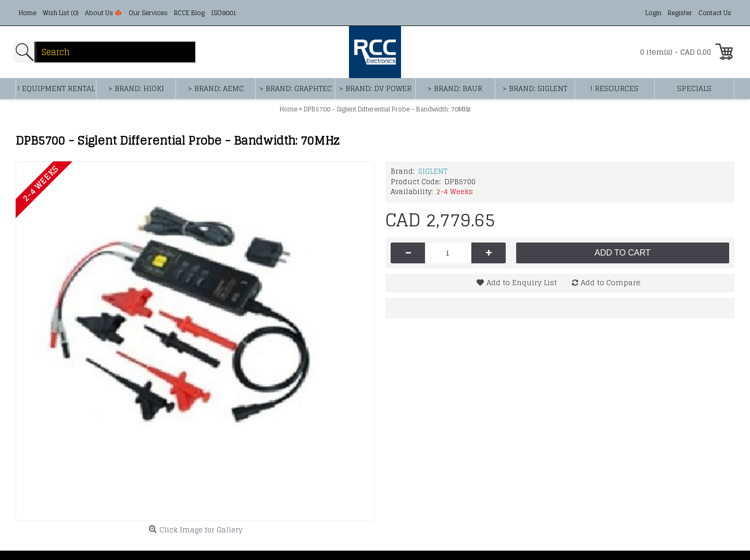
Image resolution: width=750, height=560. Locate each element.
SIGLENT (433, 171)
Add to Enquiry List (522, 282)
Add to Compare (611, 282)
